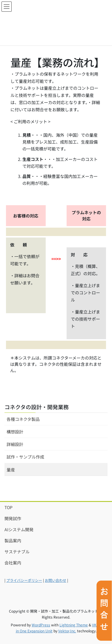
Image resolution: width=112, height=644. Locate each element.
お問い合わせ (56, 580)
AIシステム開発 (19, 529)
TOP (9, 507)
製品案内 (13, 541)
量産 (11, 470)
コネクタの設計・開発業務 (37, 407)
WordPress (41, 625)
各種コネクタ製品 (23, 419)
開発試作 (13, 518)
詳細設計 (15, 444)
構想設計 (15, 432)
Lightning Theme (74, 625)
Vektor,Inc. (67, 631)
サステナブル (17, 552)
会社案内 (13, 563)
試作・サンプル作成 (25, 457)
